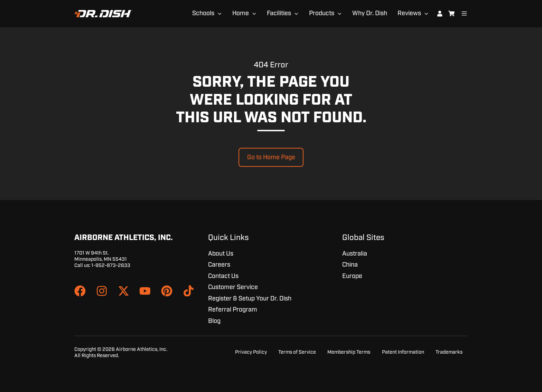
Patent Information (403, 352)
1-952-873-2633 (111, 265)
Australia (355, 254)
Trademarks (449, 352)
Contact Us (223, 276)
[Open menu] (464, 13)
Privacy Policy (251, 352)
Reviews (409, 13)
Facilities (279, 13)
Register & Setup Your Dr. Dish (250, 299)
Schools (203, 13)
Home (241, 13)
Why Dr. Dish (370, 13)
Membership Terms (349, 352)
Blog (214, 321)
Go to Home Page (271, 157)
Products (322, 13)
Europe (352, 276)
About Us (221, 254)
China (350, 265)
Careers (219, 265)
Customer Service (233, 287)
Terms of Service (297, 352)
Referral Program (233, 310)
